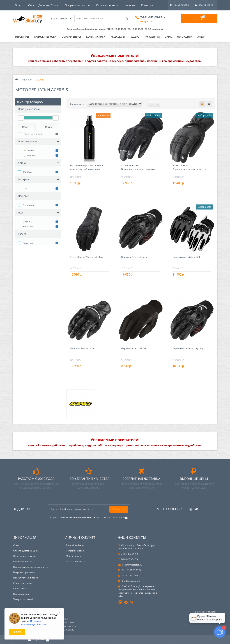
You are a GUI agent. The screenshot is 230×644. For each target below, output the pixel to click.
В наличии (28, 205)
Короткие (28, 172)
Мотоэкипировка (45, 37)
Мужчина (28, 222)
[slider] (21, 118)
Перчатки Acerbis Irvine (82, 348)
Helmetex (30, 156)
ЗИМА (168, 37)
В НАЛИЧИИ (22, 37)
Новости (130, 5)
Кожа (25, 189)
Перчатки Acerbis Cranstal (186, 257)
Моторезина (185, 37)
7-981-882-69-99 (128, 554)
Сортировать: (77, 104)
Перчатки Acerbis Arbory (134, 257)
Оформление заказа (77, 5)
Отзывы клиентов (107, 5)
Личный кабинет (75, 545)
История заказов (75, 551)
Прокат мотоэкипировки (26, 578)
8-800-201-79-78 (128, 559)
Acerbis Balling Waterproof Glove (87, 257)
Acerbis (28, 151)
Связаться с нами (23, 583)
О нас (18, 5)
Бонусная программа (24, 572)
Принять (17, 632)
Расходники (152, 37)
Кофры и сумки (96, 37)
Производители (22, 594)
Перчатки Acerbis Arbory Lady (188, 348)
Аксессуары (118, 37)
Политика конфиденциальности (31, 567)
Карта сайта (20, 588)
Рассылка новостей (76, 561)
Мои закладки (73, 556)
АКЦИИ (202, 37)
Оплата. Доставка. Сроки (43, 5)
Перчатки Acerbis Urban (134, 348)
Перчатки (27, 80)
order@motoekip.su (130, 565)
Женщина (28, 227)
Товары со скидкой (33, 134)
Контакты (147, 5)
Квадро (135, 37)
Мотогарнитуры (71, 37)
